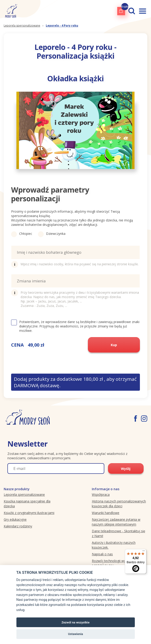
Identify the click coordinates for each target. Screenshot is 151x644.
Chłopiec (22, 234)
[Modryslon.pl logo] (10, 11)
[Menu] (144, 552)
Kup (114, 345)
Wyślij (126, 469)
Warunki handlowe (106, 513)
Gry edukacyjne (15, 519)
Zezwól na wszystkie (75, 622)
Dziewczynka (52, 234)
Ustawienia (75, 634)
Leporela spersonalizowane (22, 26)
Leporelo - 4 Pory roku (62, 26)
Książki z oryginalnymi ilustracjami (29, 513)
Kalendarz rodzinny (18, 526)
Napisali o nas (102, 554)
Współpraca (101, 494)
